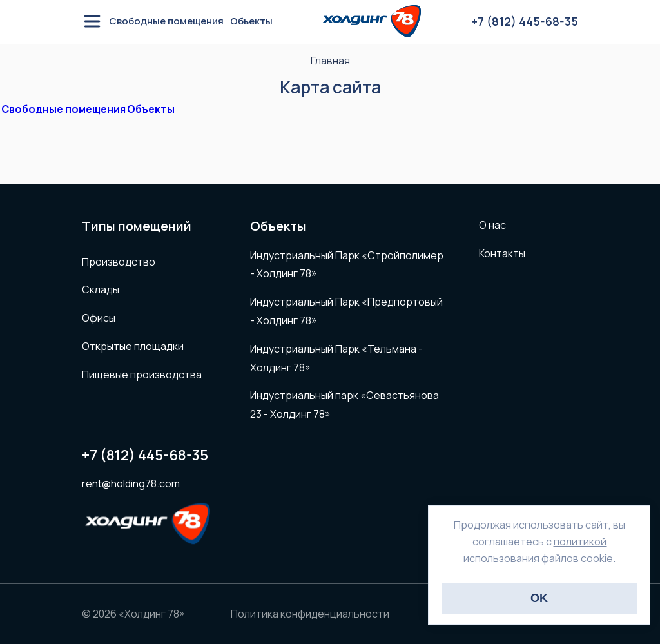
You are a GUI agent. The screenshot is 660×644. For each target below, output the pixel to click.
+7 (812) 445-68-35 (145, 455)
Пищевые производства (142, 375)
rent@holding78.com (131, 483)
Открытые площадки (133, 346)
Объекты (251, 22)
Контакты (502, 253)
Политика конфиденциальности (310, 614)
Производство (119, 262)
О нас (492, 225)
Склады (101, 289)
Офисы (99, 318)
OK (539, 598)
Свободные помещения (166, 22)
